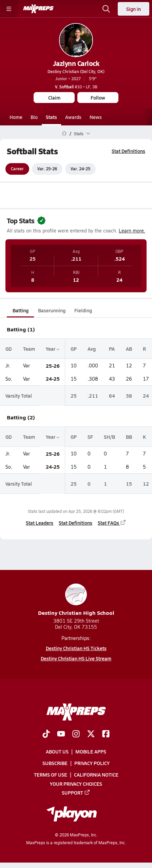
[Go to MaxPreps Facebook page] (106, 734)
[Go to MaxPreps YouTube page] (61, 734)
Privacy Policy (92, 763)
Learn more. (132, 231)
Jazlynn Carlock (76, 63)
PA (112, 349)
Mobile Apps (91, 751)
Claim (54, 98)
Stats (51, 117)
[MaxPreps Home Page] (64, 134)
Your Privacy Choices (76, 783)
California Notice (96, 775)
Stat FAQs (112, 523)
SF (90, 437)
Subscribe (55, 763)
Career (17, 169)
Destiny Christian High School (76, 600)
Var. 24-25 (80, 169)
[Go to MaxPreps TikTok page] (46, 734)
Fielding (83, 310)
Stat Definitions (128, 151)
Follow (98, 98)
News (96, 117)
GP (74, 349)
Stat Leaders (40, 523)
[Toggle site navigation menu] (9, 9)
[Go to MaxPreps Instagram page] (76, 734)
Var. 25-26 (47, 169)
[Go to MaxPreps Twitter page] (91, 734)
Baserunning (52, 310)
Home (16, 117)
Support (76, 793)
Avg (92, 349)
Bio (34, 117)
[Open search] (106, 9)
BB (129, 437)
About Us (57, 751)
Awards (73, 117)
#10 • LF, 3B (76, 87)
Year (53, 349)
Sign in (134, 9)
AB (129, 349)
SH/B (109, 437)
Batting (21, 310)
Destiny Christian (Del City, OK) (76, 71)
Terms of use (51, 775)
